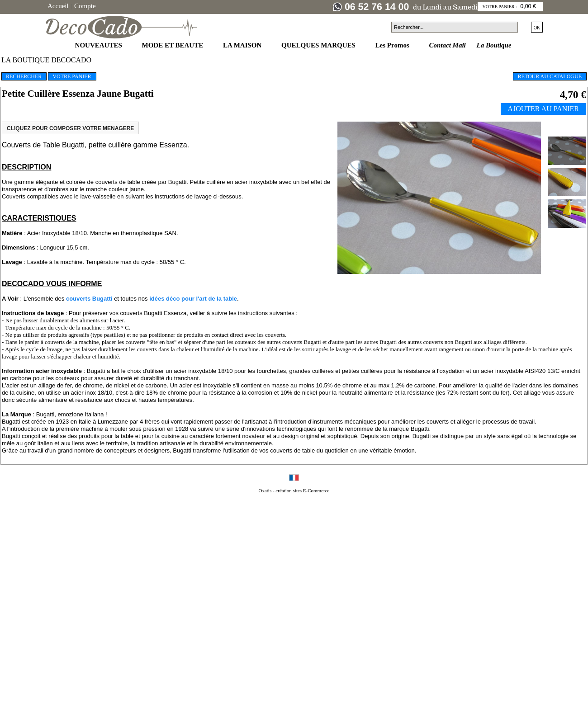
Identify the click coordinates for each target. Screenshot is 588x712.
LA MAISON (243, 45)
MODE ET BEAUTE (173, 45)
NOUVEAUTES (100, 45)
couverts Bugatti (89, 299)
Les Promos (393, 45)
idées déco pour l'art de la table (193, 299)
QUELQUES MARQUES (319, 45)
